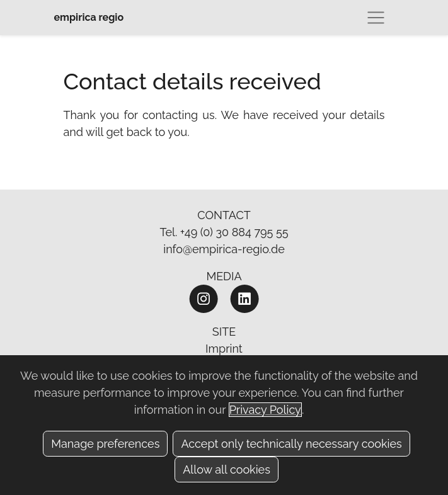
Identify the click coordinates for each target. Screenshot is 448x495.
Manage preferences (105, 444)
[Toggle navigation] (376, 18)
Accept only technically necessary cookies (291, 444)
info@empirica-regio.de (224, 249)
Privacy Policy (265, 410)
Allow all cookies (227, 469)
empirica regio (89, 17)
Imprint (224, 349)
